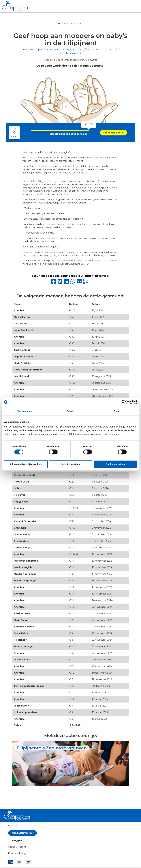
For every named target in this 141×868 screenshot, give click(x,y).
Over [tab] (116, 411)
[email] (80, 283)
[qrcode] (86, 283)
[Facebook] (54, 283)
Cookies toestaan (115, 464)
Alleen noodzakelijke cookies (26, 464)
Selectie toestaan (70, 464)
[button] (138, 6)
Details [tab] (71, 411)
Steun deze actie (114, 133)
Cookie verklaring (17, 847)
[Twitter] (61, 283)
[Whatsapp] (74, 283)
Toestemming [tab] (25, 411)
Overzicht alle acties (70, 24)
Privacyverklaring (17, 853)
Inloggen (17, 840)
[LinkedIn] (67, 283)
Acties (12, 825)
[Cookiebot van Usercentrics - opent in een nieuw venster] (124, 402)
